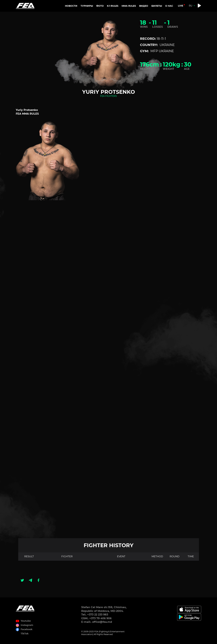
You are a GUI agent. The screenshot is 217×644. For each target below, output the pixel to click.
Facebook (27, 629)
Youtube (26, 621)
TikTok (25, 634)
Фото (100, 6)
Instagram (27, 625)
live (181, 6)
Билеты (157, 6)
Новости (71, 6)
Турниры (87, 6)
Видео (144, 6)
